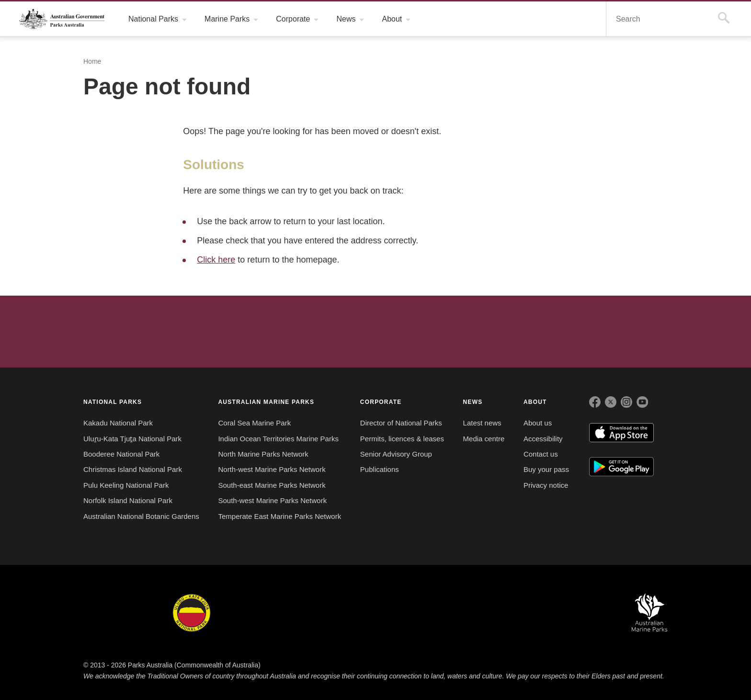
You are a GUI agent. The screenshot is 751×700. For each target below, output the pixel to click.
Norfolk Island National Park (129, 501)
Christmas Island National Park (132, 470)
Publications (380, 470)
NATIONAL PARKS (113, 402)
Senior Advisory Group (396, 454)
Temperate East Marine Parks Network (280, 516)
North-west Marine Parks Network (274, 470)
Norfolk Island (329, 613)
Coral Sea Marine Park (254, 423)
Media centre (485, 439)
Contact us (542, 454)
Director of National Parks (403, 423)
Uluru (192, 613)
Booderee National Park (122, 454)
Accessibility (545, 439)
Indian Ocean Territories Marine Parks (279, 439)
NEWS (473, 402)
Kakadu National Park (118, 423)
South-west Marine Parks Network (273, 501)
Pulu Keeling (480, 613)
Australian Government (109, 331)
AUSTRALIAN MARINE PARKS (266, 402)
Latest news (483, 423)
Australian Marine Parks (650, 613)
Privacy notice (547, 485)
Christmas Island (404, 613)
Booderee (260, 613)
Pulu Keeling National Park (126, 485)
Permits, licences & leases (401, 439)
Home (92, 62)
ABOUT (537, 402)
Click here (216, 259)
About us (539, 423)
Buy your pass (547, 470)
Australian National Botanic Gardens (142, 516)
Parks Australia (62, 19)
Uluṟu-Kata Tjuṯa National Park (133, 439)
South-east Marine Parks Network (273, 485)
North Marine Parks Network (265, 454)
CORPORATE (381, 402)
